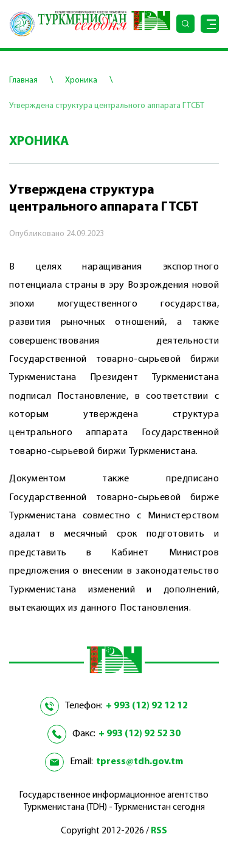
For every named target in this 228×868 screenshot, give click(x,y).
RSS (159, 831)
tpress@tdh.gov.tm (140, 762)
